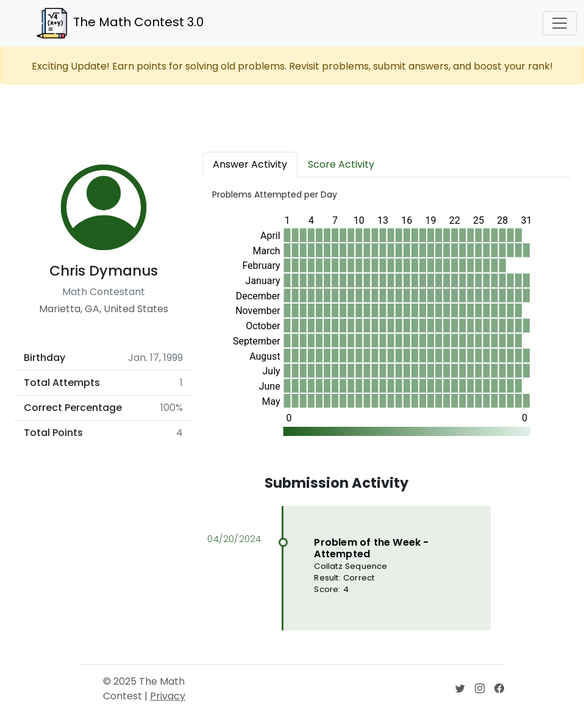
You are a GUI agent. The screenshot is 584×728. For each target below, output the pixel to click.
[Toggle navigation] (560, 23)
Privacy (168, 696)
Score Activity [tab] (341, 164)
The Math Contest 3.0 (120, 23)
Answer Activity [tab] (250, 164)
